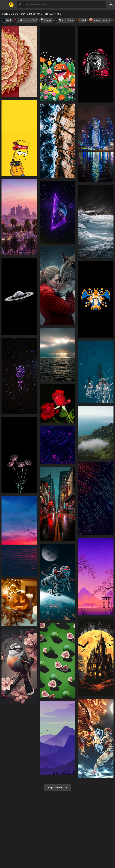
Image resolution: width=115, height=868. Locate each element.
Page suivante (58, 788)
